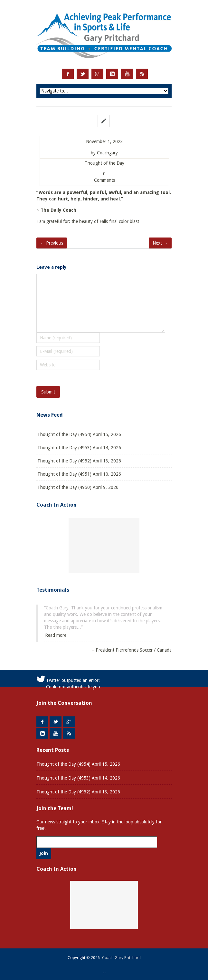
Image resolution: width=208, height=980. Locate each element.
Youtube (127, 74)
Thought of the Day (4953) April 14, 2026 (79, 448)
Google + (97, 74)
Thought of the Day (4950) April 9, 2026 (78, 487)
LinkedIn (112, 74)
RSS (142, 74)
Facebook (68, 74)
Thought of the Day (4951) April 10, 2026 (79, 474)
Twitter (83, 74)
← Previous (52, 243)
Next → (160, 243)
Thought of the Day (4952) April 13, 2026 (79, 461)
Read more (56, 635)
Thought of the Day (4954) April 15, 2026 (79, 434)
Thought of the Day (104, 163)
